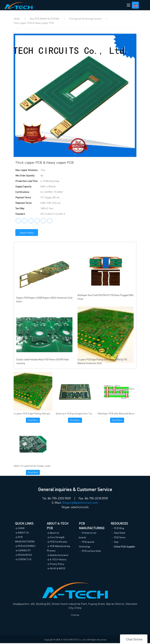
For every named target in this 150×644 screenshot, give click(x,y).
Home (17, 18)
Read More (33, 420)
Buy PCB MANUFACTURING (45, 18)
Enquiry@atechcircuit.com (80, 503)
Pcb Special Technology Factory (86, 18)
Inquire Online (27, 233)
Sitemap (75, 616)
